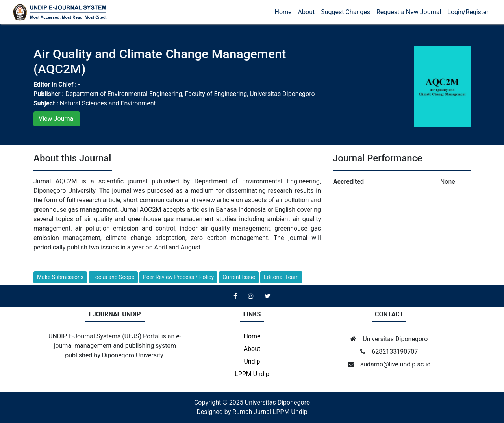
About (307, 12)
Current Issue (239, 277)
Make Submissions (60, 277)
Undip (252, 361)
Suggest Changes (346, 12)
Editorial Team (281, 277)
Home (283, 12)
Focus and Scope (113, 277)
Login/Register (468, 12)
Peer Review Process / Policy (178, 277)
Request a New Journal (409, 12)
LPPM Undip (252, 374)
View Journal (57, 119)
